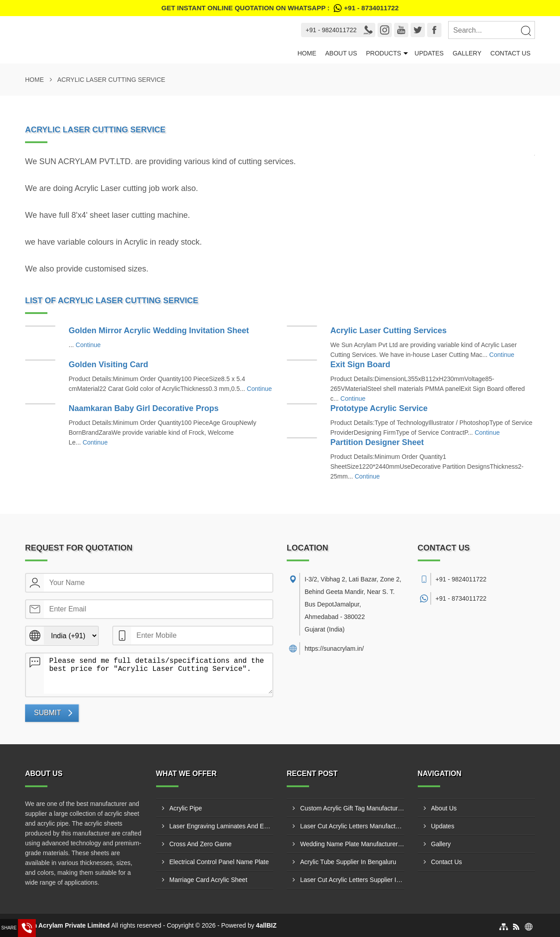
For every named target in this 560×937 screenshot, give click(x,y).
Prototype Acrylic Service (379, 408)
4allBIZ (266, 925)
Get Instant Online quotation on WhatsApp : (280, 8)
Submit (47, 713)
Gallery (467, 53)
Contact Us (510, 53)
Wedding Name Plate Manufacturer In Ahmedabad (352, 844)
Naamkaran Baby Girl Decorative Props (144, 408)
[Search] (526, 30)
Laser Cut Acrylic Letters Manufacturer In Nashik (352, 826)
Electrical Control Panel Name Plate (219, 862)
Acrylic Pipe (186, 808)
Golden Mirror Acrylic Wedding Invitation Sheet (159, 331)
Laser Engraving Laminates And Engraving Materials (222, 826)
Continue (88, 345)
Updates (429, 53)
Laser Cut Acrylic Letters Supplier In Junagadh (352, 880)
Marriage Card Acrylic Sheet (208, 880)
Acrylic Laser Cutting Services (389, 331)
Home (307, 53)
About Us (341, 53)
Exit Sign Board (361, 365)
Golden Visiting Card (109, 365)
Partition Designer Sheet (377, 442)
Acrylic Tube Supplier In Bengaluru (348, 862)
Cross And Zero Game (201, 844)
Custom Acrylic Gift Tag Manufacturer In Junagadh (352, 808)
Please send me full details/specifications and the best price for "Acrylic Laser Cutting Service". (158, 674)
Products (384, 53)
